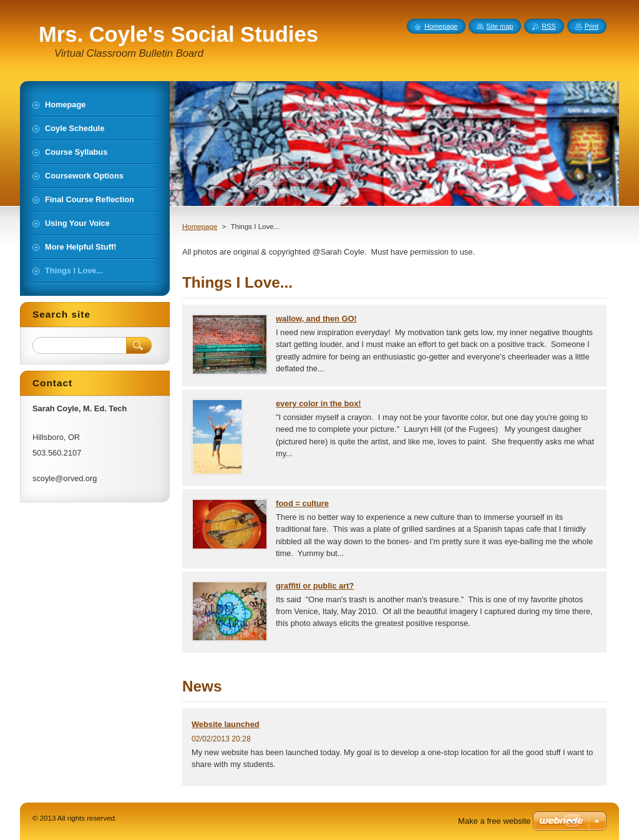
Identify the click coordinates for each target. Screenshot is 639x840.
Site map (500, 26)
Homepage (200, 227)
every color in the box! (319, 403)
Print (592, 26)
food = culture (302, 503)
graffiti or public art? (315, 586)
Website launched (226, 724)
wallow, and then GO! (316, 319)
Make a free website (494, 821)
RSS (549, 26)
